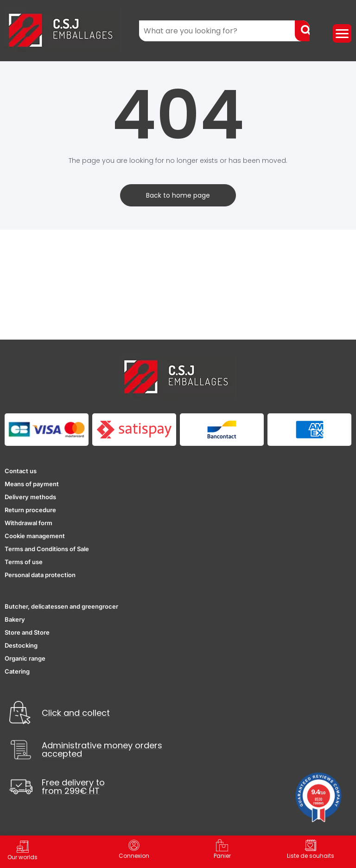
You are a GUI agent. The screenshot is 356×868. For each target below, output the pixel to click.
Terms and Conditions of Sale (47, 549)
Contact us (21, 471)
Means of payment (32, 484)
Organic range (25, 658)
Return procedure (30, 510)
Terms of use (24, 562)
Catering (17, 671)
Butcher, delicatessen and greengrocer (61, 606)
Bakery (15, 619)
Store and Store (27, 632)
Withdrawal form (29, 523)
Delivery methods (30, 497)
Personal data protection (40, 575)
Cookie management (35, 536)
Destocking (21, 645)
